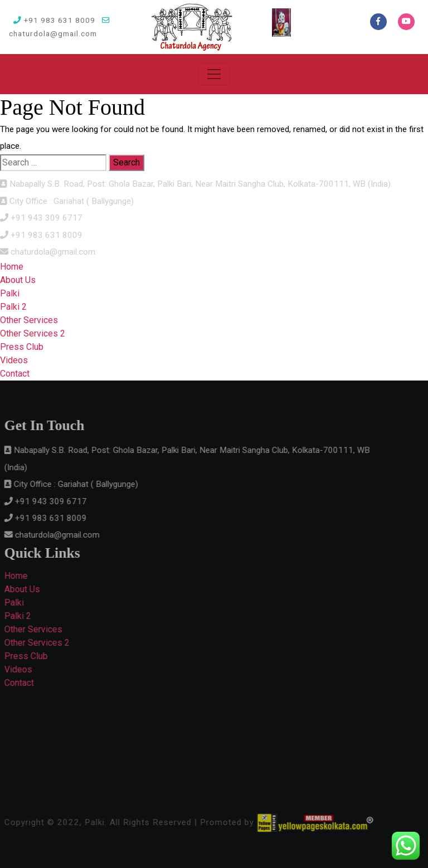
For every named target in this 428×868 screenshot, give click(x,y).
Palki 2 (13, 307)
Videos (14, 360)
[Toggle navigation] (214, 74)
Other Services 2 (33, 333)
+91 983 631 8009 (54, 20)
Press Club (22, 347)
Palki (10, 293)
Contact (15, 374)
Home (12, 267)
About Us (18, 280)
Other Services (29, 320)
